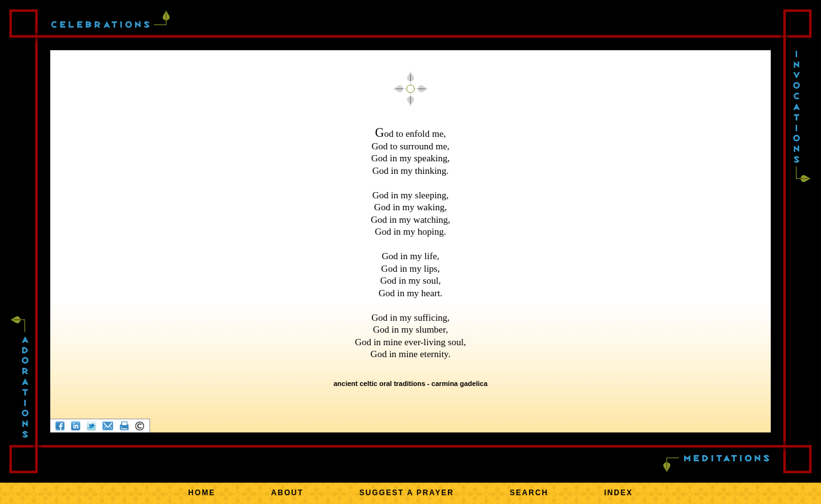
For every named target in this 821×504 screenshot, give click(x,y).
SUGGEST (407, 493)
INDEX (619, 493)
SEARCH (529, 493)
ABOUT (288, 493)
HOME (202, 493)
